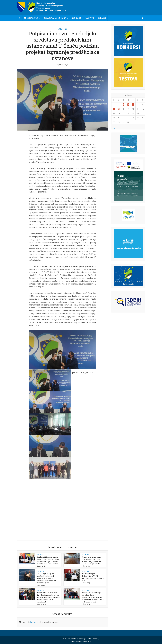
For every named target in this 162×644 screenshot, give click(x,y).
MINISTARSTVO (31, 18)
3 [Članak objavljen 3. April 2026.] (133, 105)
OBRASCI (102, 18)
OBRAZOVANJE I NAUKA (55, 18)
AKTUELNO (62, 29)
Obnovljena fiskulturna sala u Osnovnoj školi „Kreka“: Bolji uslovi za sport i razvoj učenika (91, 560)
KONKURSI (76, 18)
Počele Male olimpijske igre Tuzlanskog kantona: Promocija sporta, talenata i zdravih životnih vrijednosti (48, 597)
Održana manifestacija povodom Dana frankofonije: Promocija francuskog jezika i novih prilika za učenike (93, 597)
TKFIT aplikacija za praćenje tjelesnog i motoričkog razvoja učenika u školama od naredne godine (46, 578)
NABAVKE (90, 18)
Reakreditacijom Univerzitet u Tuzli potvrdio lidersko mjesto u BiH (93, 577)
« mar (113, 128)
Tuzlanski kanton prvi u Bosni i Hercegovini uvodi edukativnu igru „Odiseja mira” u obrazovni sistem (48, 560)
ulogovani (33, 622)
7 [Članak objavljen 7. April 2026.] (119, 109)
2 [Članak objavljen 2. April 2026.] (128, 105)
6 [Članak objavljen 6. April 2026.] (114, 109)
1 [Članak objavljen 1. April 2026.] (123, 105)
